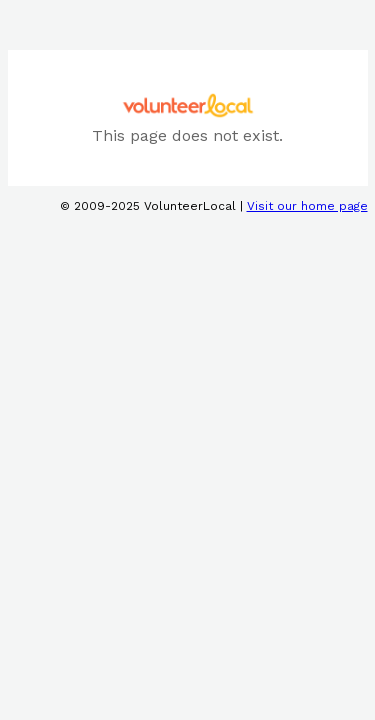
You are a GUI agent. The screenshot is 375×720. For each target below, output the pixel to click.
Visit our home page (307, 206)
